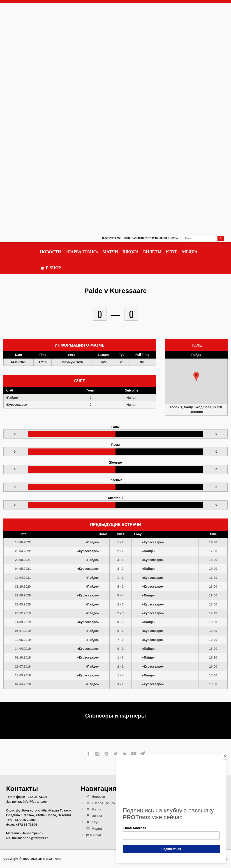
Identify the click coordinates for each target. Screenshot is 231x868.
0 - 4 (120, 595)
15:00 (213, 675)
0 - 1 (120, 649)
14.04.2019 (23, 649)
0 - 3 (120, 622)
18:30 (213, 560)
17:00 (213, 551)
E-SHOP (50, 268)
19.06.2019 (23, 640)
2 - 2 (120, 569)
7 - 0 (120, 640)
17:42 (213, 613)
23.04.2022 (23, 551)
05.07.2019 (23, 631)
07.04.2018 (23, 684)
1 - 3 (120, 657)
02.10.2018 (23, 657)
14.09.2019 (23, 622)
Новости (50, 252)
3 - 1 (120, 684)
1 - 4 (120, 675)
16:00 (213, 666)
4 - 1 (120, 560)
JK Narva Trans (112, 238)
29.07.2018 (23, 666)
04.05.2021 (23, 569)
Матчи (110, 252)
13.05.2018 (23, 675)
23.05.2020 (23, 604)
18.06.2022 (23, 542)
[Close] (225, 756)
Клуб (172, 252)
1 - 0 (120, 578)
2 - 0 (120, 604)
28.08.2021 (23, 560)
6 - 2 (120, 586)
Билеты (152, 252)
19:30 (213, 542)
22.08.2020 (23, 595)
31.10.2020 (23, 586)
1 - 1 (120, 542)
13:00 (213, 578)
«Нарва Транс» (82, 252)
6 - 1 (120, 631)
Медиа (190, 252)
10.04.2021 (23, 578)
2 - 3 (120, 613)
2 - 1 (120, 551)
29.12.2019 (23, 613)
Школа (131, 252)
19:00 (213, 569)
